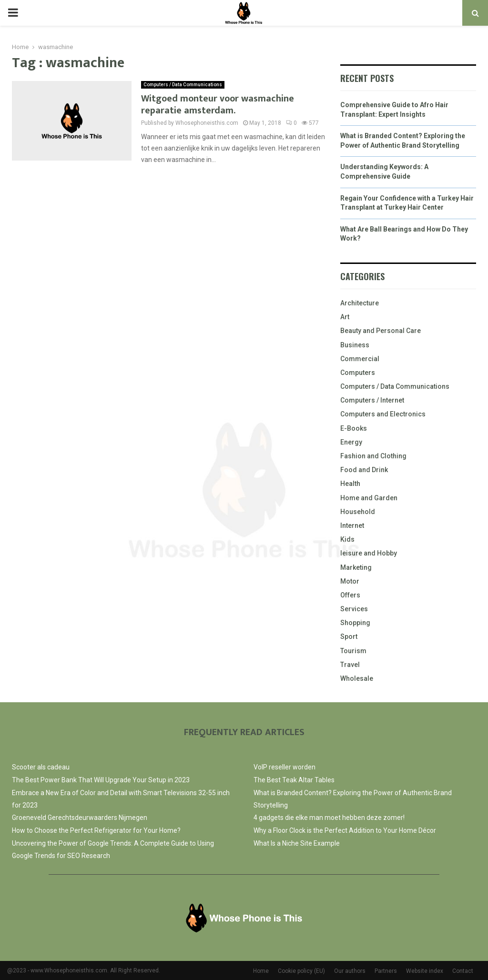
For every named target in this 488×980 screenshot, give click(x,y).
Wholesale (357, 678)
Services (354, 609)
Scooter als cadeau (41, 767)
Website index (425, 971)
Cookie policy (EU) (301, 971)
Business (355, 345)
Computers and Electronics (383, 414)
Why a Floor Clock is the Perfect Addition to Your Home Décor (345, 830)
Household (358, 512)
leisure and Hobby (369, 553)
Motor (350, 581)
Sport (349, 636)
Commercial (360, 359)
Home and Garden (369, 498)
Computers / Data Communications (183, 85)
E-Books (354, 428)
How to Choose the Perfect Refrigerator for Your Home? (96, 830)
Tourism (353, 651)
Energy (351, 442)
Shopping (355, 623)
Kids (347, 539)
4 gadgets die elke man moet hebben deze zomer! (329, 818)
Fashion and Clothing (373, 456)
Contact (463, 971)
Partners (386, 971)
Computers (358, 373)
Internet (352, 525)
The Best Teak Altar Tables (294, 780)
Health (350, 484)
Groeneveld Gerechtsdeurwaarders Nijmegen (80, 818)
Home (261, 971)
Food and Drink (364, 470)
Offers (350, 595)
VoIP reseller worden (285, 767)
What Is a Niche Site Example (297, 843)
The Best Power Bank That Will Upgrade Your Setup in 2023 (101, 780)
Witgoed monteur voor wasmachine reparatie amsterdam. (218, 105)
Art (345, 317)
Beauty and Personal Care (381, 331)
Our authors (350, 971)
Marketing (356, 567)
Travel (350, 665)
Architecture (360, 303)
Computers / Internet (372, 400)
